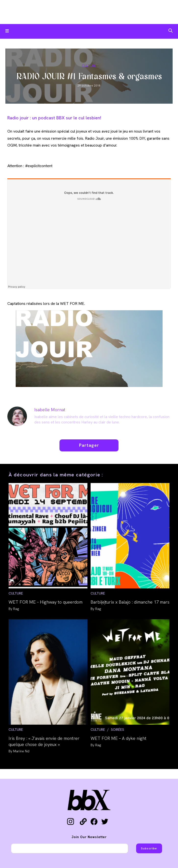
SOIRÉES (118, 730)
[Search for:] (171, 31)
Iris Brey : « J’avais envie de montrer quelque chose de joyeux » (44, 741)
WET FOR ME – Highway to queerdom (46, 602)
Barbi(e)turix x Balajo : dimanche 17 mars (130, 602)
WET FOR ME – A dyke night (119, 738)
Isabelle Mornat (50, 410)
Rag (16, 609)
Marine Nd (21, 751)
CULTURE (89, 66)
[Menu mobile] (7, 31)
